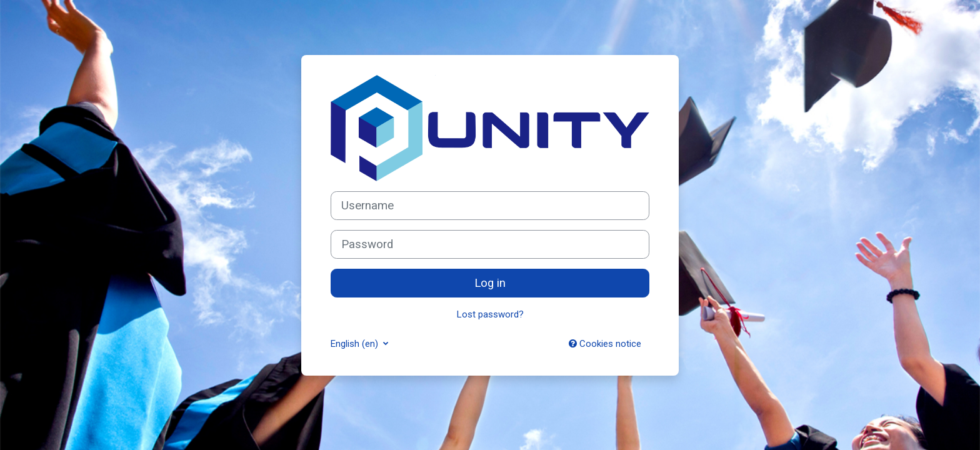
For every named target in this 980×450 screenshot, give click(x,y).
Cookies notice (605, 344)
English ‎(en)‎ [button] (356, 344)
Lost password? (490, 314)
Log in (490, 283)
